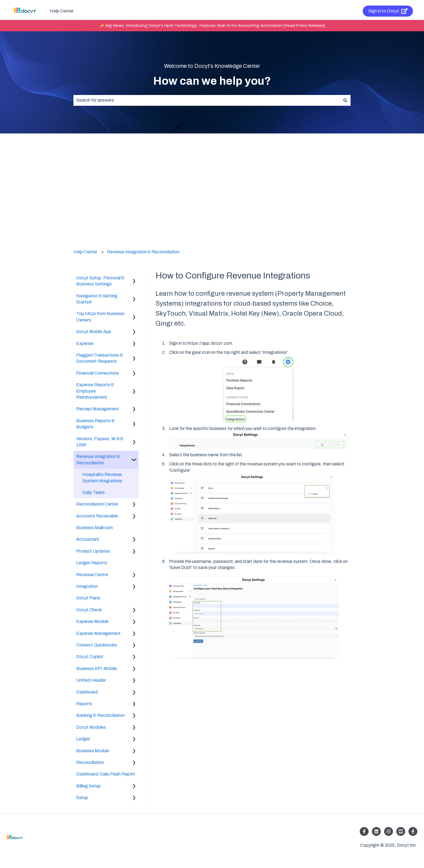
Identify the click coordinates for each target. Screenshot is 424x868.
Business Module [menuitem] (93, 751)
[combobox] (207, 100)
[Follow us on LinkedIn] (376, 831)
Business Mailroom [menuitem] (94, 528)
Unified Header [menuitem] (91, 680)
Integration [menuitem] (87, 586)
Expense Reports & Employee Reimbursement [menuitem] (95, 391)
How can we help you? (212, 81)
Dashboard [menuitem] (87, 692)
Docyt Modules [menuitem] (91, 727)
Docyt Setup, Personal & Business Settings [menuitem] (100, 281)
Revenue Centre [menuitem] (92, 575)
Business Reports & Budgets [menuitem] (95, 424)
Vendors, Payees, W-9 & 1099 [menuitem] (100, 442)
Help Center (62, 11)
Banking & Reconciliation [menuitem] (100, 715)
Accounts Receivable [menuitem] (97, 516)
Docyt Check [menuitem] (89, 610)
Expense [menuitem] (85, 343)
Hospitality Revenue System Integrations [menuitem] (102, 477)
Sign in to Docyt (388, 11)
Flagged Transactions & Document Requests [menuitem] (100, 358)
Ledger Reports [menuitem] (92, 563)
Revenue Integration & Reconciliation (143, 252)
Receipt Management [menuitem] (98, 409)
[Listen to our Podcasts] (401, 831)
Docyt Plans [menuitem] (88, 598)
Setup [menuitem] (82, 798)
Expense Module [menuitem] (92, 621)
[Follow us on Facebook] (364, 831)
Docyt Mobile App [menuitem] (94, 332)
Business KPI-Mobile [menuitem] (97, 669)
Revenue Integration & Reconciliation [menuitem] (98, 459)
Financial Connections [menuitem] (98, 373)
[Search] (345, 100)
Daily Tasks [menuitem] (94, 492)
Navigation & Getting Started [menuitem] (97, 299)
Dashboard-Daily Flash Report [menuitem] (106, 774)
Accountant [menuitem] (88, 539)
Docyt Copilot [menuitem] (90, 657)
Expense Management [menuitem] (98, 633)
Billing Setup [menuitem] (88, 786)
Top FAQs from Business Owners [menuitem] (100, 317)
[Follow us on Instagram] (389, 831)
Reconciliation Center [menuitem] (97, 504)
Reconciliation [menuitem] (90, 762)
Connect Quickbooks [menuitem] (97, 645)
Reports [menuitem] (84, 704)
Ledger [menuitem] (83, 739)
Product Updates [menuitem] (93, 551)
